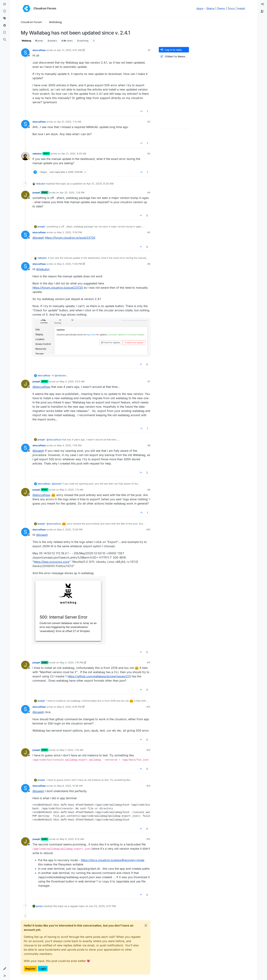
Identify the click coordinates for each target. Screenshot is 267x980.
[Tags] (5, 18)
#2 (149, 122)
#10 (148, 529)
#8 (149, 445)
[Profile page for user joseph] (25, 195)
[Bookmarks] (5, 33)
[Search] (5, 40)
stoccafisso (39, 50)
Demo (221, 9)
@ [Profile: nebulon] (43, 269)
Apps (200, 9)
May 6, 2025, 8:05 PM (69, 707)
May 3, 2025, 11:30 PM (70, 232)
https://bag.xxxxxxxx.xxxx (52, 562)
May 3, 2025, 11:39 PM (70, 264)
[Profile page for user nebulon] (25, 156)
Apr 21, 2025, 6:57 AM (69, 50)
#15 (148, 839)
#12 (148, 707)
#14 (148, 786)
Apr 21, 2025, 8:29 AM (74, 154)
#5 (149, 232)
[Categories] (5, 4)
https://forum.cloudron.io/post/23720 (70, 238)
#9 (149, 490)
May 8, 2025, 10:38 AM (70, 786)
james (39, 906)
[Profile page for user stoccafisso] (25, 53)
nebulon (37, 154)
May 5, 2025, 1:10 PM (71, 662)
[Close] (146, 925)
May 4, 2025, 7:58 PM (69, 445)
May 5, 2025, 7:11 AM (71, 490)
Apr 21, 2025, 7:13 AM (69, 122)
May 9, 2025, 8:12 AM (72, 839)
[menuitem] (262, 4)
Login (43, 969)
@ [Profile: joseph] (38, 238)
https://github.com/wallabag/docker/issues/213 (99, 676)
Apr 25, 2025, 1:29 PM (72, 192)
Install (241, 9)
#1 (149, 50)
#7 (149, 381)
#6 (149, 264)
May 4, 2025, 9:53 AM (72, 381)
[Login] (262, 4)
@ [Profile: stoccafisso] (41, 387)
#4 (149, 192)
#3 (149, 154)
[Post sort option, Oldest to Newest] (174, 57)
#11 (149, 662)
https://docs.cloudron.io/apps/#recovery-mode (113, 860)
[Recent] (5, 11)
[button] (5, 969)
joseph (36, 192)
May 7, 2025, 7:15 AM (71, 750)
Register (30, 969)
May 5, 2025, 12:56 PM (70, 529)
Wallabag (26, 41)
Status (210, 9)
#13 (148, 750)
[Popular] (5, 26)
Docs (231, 9)
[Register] (262, 11)
